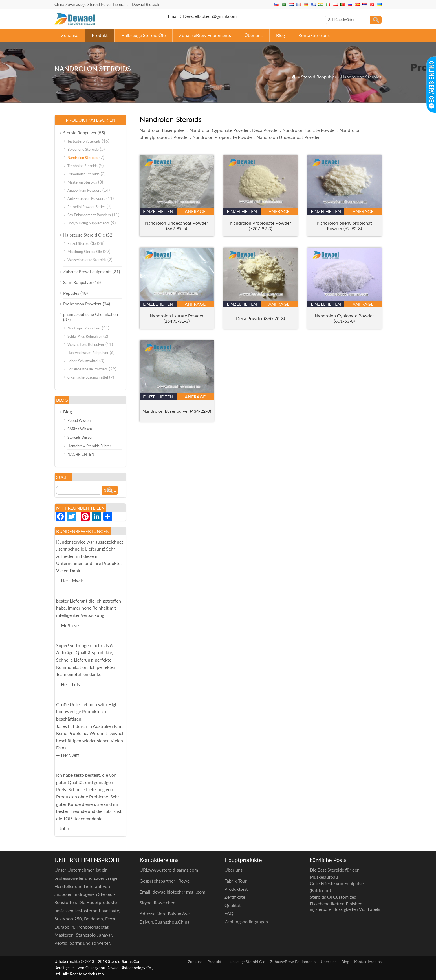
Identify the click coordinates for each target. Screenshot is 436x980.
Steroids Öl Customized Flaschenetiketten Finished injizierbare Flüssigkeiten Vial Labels (345, 903)
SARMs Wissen (80, 429)
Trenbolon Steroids (82, 166)
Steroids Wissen (80, 437)
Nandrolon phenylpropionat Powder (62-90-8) (344, 226)
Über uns (254, 35)
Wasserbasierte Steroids (87, 260)
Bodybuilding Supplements (89, 223)
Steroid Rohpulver (319, 77)
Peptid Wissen (79, 420)
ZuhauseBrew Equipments (205, 35)
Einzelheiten (158, 211)
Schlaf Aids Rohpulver (85, 336)
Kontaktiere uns (314, 35)
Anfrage (195, 211)
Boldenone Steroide (83, 149)
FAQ (229, 913)
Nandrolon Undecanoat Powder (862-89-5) (177, 226)
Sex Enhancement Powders (89, 215)
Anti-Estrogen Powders (86, 198)
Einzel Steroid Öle (82, 243)
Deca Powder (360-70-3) (260, 318)
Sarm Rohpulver (78, 282)
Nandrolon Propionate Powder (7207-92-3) (261, 226)
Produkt (100, 35)
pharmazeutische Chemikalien (91, 314)
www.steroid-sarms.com (174, 870)
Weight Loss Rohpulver (86, 344)
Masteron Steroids (82, 182)
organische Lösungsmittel (88, 377)
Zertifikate (235, 897)
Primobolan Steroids (83, 174)
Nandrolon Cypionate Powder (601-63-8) (344, 318)
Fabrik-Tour (236, 881)
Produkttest (236, 889)
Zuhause (70, 35)
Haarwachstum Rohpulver (88, 353)
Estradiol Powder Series (86, 207)
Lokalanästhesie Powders (88, 369)
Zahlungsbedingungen (246, 921)
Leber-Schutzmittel (83, 361)
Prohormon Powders (82, 304)
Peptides (71, 293)
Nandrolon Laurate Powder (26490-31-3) (177, 318)
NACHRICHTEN (81, 454)
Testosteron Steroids (84, 141)
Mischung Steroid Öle (85, 252)
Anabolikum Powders (84, 190)
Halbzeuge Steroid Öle (143, 35)
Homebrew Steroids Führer (89, 446)
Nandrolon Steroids (83, 158)
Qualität (233, 905)
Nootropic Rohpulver (84, 328)
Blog (280, 35)
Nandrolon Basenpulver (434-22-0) (177, 411)
